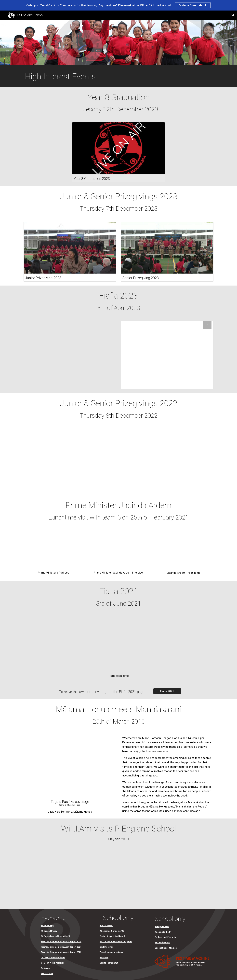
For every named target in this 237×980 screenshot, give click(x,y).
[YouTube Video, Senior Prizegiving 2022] (167, 460)
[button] (233, 15)
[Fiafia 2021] (167, 691)
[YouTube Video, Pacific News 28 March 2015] (70, 766)
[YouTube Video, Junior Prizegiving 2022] (70, 460)
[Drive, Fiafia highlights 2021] (118, 644)
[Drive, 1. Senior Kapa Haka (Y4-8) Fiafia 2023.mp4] (70, 355)
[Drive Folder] (167, 355)
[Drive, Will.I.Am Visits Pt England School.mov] (118, 878)
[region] (118, 5)
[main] (78, 77)
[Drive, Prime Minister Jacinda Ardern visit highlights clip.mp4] (183, 549)
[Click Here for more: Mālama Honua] (70, 812)
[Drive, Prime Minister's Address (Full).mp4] (54, 549)
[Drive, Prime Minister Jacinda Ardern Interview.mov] (118, 549)
